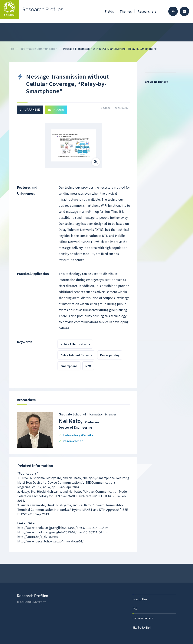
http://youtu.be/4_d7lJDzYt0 (38, 537)
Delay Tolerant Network (76, 355)
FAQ (135, 609)
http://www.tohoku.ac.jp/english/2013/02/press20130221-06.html (63, 532)
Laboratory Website (78, 435)
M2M (88, 366)
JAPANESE (30, 110)
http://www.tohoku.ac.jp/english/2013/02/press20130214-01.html (63, 528)
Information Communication (39, 49)
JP (173, 11)
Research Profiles (33, 596)
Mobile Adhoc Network (75, 344)
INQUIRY (56, 110)
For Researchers (143, 618)
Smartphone (69, 366)
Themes (126, 11)
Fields (109, 11)
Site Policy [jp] (142, 627)
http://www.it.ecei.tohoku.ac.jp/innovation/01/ (50, 541)
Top (12, 49)
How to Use (140, 599)
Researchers (147, 11)
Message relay (110, 355)
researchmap (73, 441)
